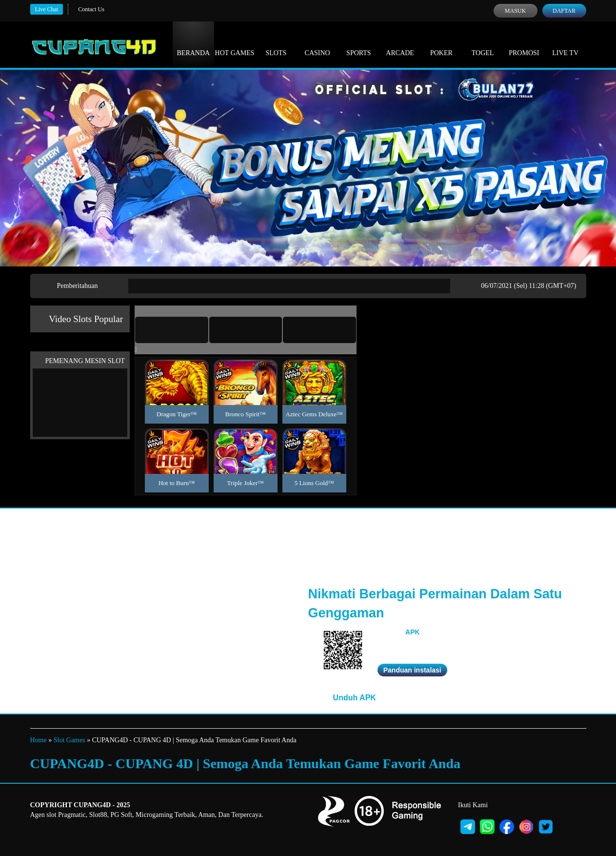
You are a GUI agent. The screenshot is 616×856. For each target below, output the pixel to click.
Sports (359, 44)
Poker (441, 44)
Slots (276, 44)
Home (39, 740)
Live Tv (565, 44)
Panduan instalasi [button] (412, 670)
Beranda (194, 44)
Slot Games (70, 740)
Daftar (564, 11)
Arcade (400, 44)
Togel (483, 44)
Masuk (515, 11)
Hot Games (235, 44)
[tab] (172, 330)
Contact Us (91, 9)
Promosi (524, 44)
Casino (318, 44)
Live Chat (47, 9)
